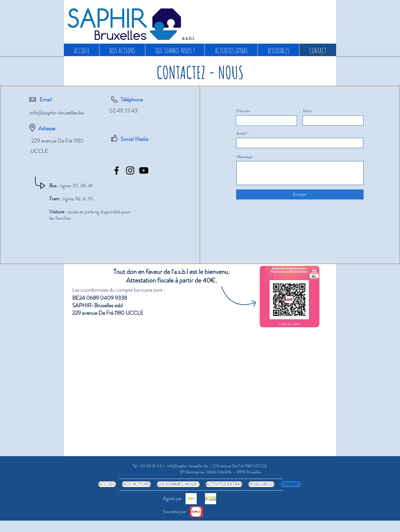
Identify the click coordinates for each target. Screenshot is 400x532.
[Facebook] (117, 170)
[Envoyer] (300, 194)
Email (241, 133)
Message (245, 157)
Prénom (243, 111)
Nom (307, 111)
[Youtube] (144, 170)
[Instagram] (130, 170)
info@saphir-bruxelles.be (57, 113)
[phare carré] (211, 499)
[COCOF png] (191, 499)
